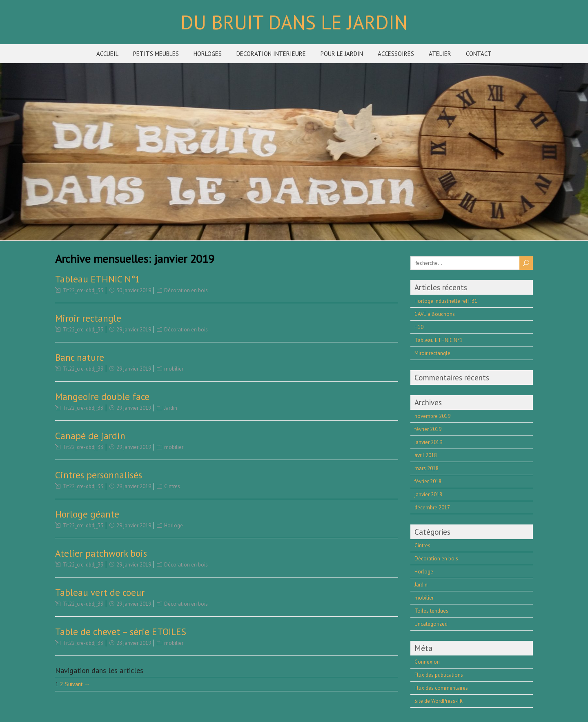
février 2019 (428, 429)
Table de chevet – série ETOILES (121, 632)
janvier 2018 (428, 494)
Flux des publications (439, 675)
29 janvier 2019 (134, 330)
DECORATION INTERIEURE (271, 54)
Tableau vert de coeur (100, 592)
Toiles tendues (431, 611)
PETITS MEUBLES (156, 54)
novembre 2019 (432, 416)
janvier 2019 (428, 442)
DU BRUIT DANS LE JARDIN (294, 22)
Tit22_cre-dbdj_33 (83, 290)
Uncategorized (431, 624)
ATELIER (440, 54)
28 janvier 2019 (134, 643)
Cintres (172, 486)
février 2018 (428, 481)
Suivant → (77, 684)
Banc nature (80, 357)
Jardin (171, 408)
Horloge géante (87, 514)
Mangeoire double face (102, 397)
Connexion (427, 662)
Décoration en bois (186, 290)
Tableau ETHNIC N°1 (98, 279)
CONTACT (479, 54)
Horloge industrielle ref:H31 (446, 301)
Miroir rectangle (88, 318)
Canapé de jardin (90, 436)
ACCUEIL (107, 54)
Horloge (174, 525)
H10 (419, 327)
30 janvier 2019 (134, 290)
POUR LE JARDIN (342, 54)
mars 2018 (427, 468)
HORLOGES (208, 54)
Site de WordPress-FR (439, 701)
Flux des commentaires (441, 688)
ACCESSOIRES (396, 54)
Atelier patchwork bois (101, 553)
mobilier (174, 369)
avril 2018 (426, 455)
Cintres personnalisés (99, 475)
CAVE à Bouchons (435, 314)
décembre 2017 (432, 508)
